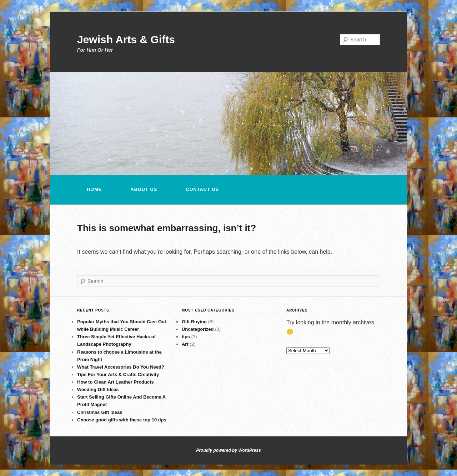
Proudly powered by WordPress (228, 450)
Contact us (202, 189)
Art (185, 344)
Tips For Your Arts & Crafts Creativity (118, 374)
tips (186, 337)
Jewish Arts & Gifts (126, 39)
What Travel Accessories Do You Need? (121, 367)
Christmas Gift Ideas (100, 412)
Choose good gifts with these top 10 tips (122, 420)
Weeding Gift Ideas (98, 389)
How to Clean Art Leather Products (115, 382)
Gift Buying (194, 322)
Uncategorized (198, 329)
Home (94, 189)
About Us (144, 189)
